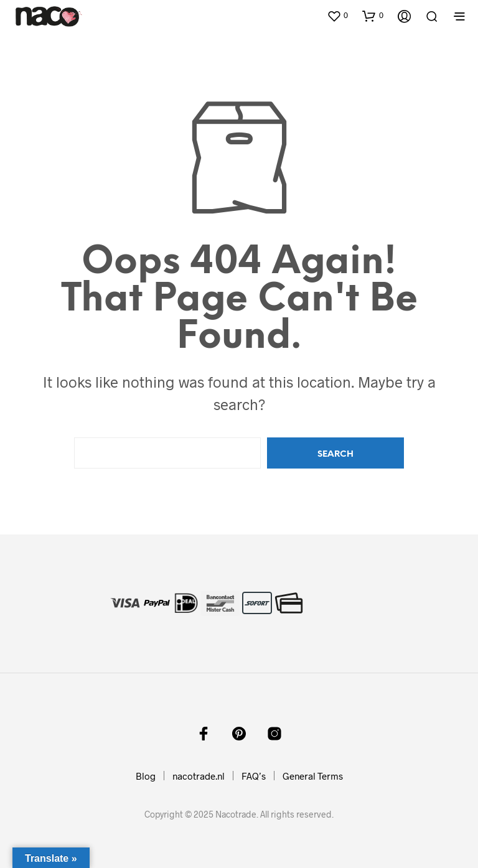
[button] (337, 16)
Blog (146, 776)
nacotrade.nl (199, 776)
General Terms (313, 776)
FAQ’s (254, 776)
